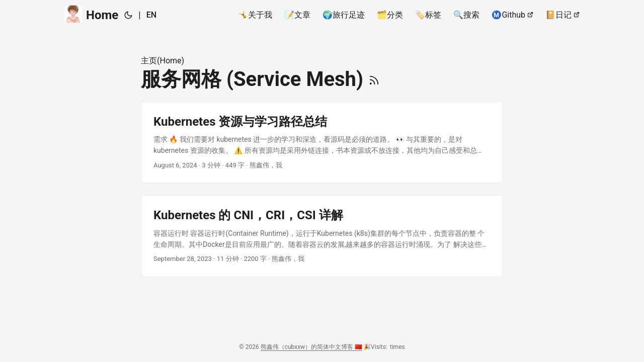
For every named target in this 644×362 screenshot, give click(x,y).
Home (91, 14)
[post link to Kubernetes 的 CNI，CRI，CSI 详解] (322, 236)
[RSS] (374, 79)
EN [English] (151, 15)
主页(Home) (163, 61)
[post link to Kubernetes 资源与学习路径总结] (322, 143)
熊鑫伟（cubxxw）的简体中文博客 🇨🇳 (311, 347)
